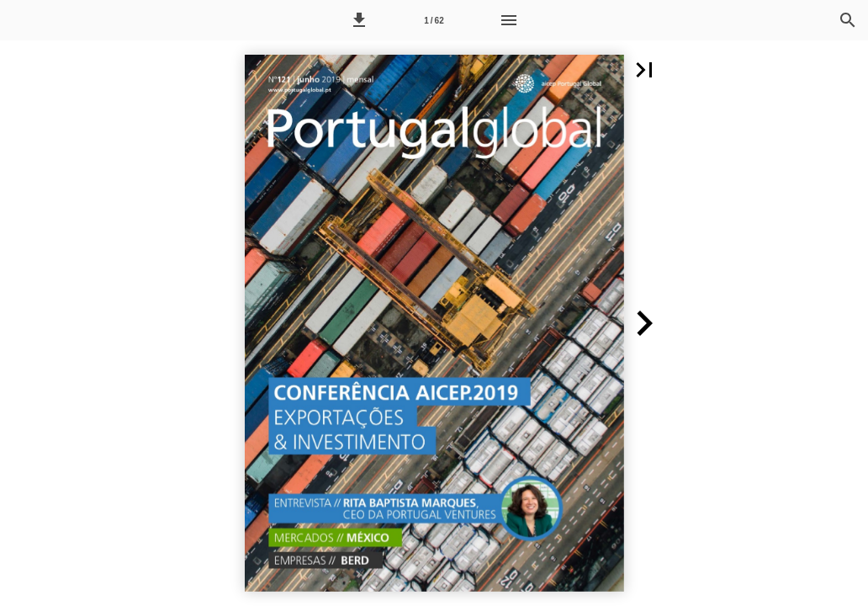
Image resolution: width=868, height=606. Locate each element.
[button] (359, 20)
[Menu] (509, 20)
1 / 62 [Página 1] (434, 21)
